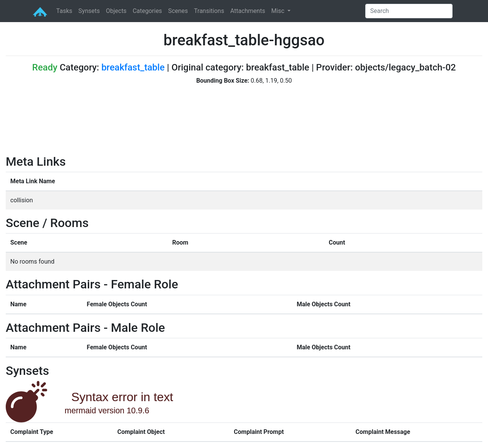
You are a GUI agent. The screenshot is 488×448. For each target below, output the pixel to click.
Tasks (64, 11)
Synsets (89, 11)
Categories (147, 11)
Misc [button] (278, 11)
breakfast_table (133, 67)
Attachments (248, 11)
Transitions (209, 11)
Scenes (178, 11)
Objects (116, 11)
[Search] (409, 11)
